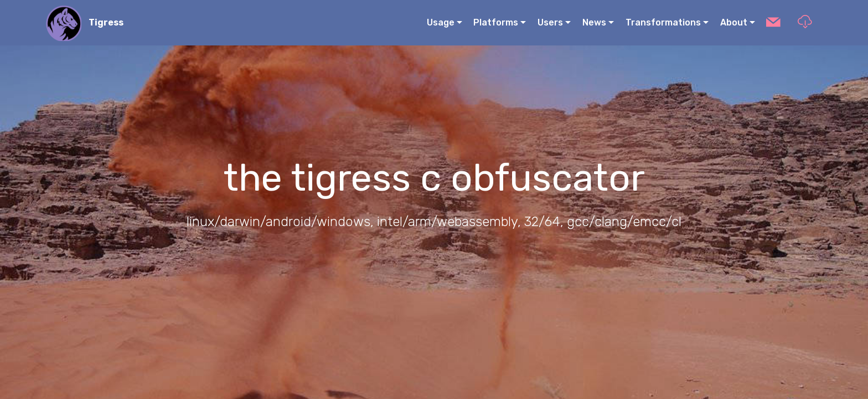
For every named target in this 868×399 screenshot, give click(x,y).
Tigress (106, 22)
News (594, 22)
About (734, 22)
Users (550, 22)
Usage (441, 22)
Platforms (496, 22)
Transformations (663, 22)
